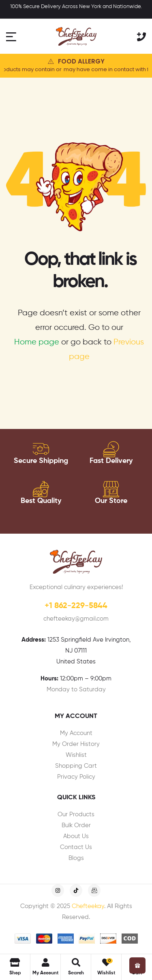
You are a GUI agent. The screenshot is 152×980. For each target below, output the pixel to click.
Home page (37, 342)
